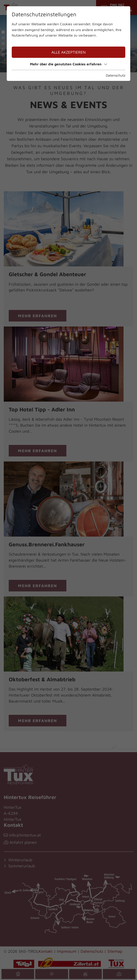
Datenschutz (116, 75)
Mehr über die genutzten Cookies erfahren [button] (68, 64)
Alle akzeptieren (68, 52)
